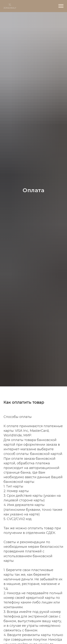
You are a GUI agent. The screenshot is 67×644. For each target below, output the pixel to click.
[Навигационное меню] (61, 6)
